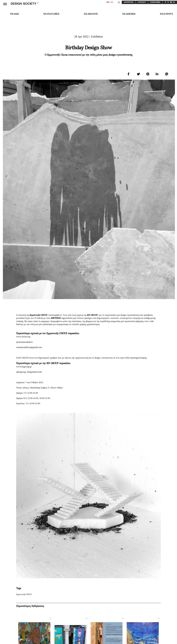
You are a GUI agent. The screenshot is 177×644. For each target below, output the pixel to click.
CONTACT (142, 2)
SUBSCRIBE (155, 2)
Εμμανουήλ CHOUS (25, 595)
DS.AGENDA (129, 14)
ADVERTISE (129, 2)
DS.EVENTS (166, 14)
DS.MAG (15, 14)
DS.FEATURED (51, 14)
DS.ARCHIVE (91, 14)
